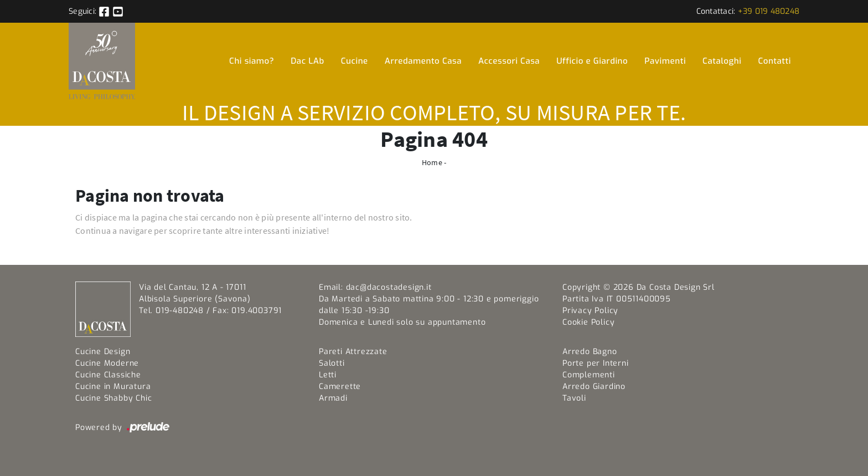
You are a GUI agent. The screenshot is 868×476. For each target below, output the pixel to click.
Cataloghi (722, 61)
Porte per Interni (596, 363)
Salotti (332, 363)
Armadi (333, 398)
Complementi (589, 375)
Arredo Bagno (590, 352)
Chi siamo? (252, 61)
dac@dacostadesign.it (389, 287)
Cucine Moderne (107, 363)
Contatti (775, 61)
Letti (328, 375)
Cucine (355, 61)
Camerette (340, 387)
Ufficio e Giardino (592, 61)
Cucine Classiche (108, 375)
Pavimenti (665, 61)
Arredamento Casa (423, 61)
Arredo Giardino (594, 387)
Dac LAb (307, 61)
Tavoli (574, 398)
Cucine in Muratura (113, 387)
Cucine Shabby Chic (113, 398)
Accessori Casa (509, 61)
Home (432, 162)
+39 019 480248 (769, 11)
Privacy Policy (590, 311)
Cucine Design (103, 352)
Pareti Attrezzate (353, 352)
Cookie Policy (588, 322)
